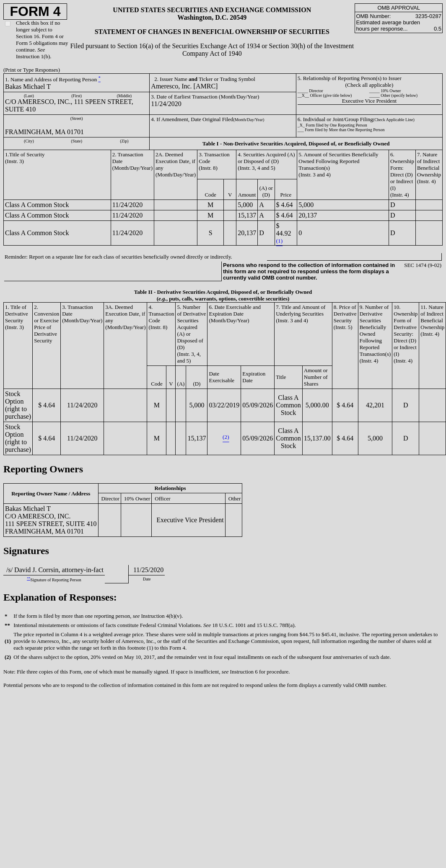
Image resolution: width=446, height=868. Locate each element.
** (29, 579)
